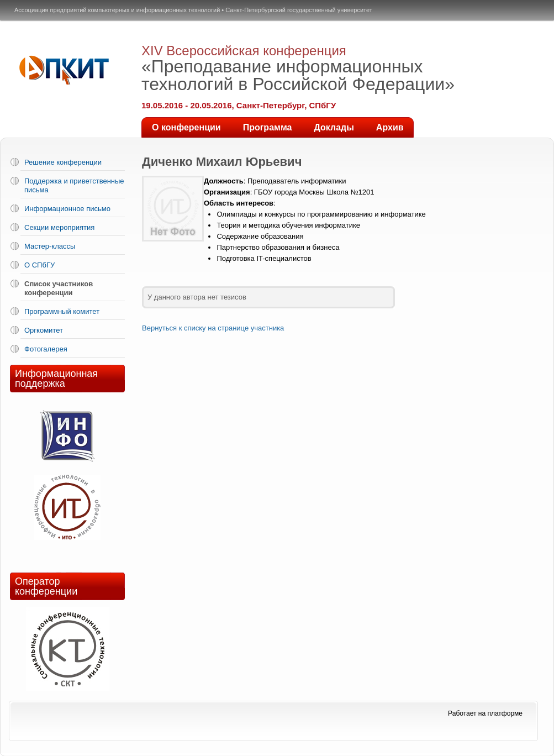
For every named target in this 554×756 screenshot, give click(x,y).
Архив (390, 127)
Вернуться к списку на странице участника (213, 328)
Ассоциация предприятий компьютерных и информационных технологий (117, 10)
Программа (268, 127)
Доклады (334, 127)
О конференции (186, 127)
